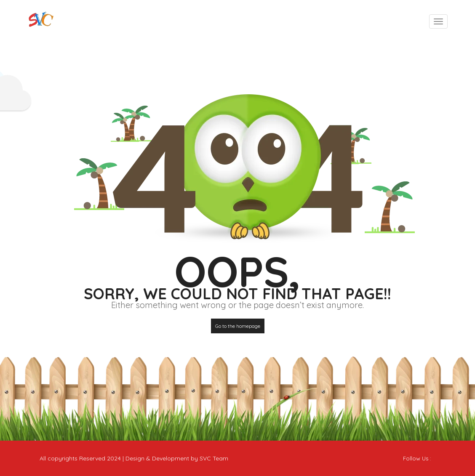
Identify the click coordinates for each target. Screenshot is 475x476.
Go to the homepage (238, 326)
